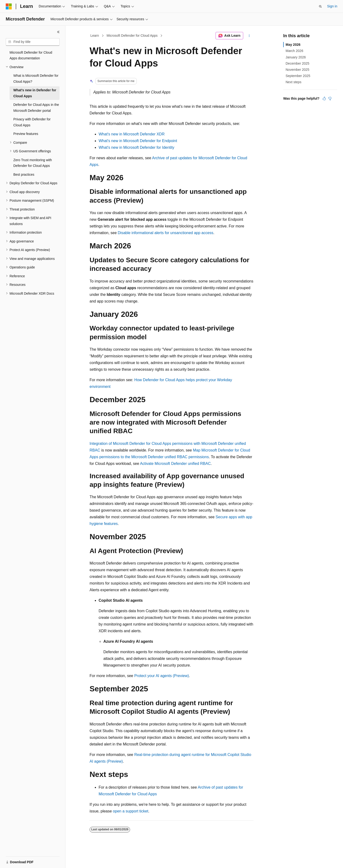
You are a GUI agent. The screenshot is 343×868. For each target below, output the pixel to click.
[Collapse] (58, 32)
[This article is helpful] (324, 98)
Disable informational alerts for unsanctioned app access (165, 233)
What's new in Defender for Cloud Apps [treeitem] (35, 93)
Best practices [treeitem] (24, 175)
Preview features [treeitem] (26, 134)
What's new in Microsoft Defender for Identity (136, 147)
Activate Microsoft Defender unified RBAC (175, 464)
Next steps (293, 82)
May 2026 (293, 45)
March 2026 (294, 51)
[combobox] (33, 42)
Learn (95, 36)
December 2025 (298, 63)
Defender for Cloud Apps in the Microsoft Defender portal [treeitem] (36, 108)
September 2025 (298, 76)
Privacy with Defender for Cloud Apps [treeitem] (32, 122)
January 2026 (296, 57)
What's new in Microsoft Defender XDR (132, 134)
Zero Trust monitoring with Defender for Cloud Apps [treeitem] (33, 163)
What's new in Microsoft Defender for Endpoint (138, 141)
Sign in (332, 6)
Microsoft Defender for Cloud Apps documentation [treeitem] (31, 55)
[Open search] (320, 6)
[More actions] (249, 36)
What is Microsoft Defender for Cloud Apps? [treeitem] (36, 79)
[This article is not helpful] (330, 98)
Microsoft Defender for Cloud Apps (132, 36)
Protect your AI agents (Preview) (162, 676)
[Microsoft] (9, 6)
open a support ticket (131, 811)
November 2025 (298, 70)
